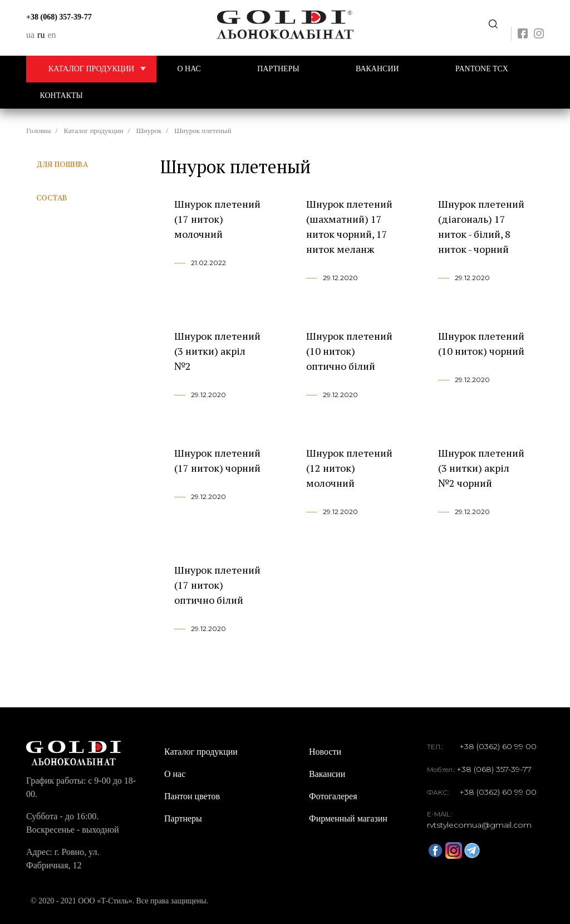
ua (30, 35)
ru (41, 35)
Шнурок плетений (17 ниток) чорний (217, 460)
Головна (39, 131)
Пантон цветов (192, 796)
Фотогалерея (333, 796)
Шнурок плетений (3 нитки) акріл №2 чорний (481, 468)
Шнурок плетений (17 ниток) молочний (217, 219)
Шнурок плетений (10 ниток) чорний (481, 343)
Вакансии (377, 69)
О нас (189, 69)
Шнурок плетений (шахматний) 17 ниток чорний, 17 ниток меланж (349, 226)
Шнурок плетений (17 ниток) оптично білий (217, 585)
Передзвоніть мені (493, 24)
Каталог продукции (102, 69)
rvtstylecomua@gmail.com (479, 825)
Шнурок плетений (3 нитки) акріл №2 (217, 351)
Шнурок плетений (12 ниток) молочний (349, 468)
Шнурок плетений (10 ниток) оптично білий (349, 351)
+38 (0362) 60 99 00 (498, 746)
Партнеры (278, 69)
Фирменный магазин (348, 818)
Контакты (62, 96)
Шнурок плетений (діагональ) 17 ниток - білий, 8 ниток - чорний (481, 226)
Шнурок (149, 131)
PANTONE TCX (482, 69)
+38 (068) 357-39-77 (59, 17)
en (51, 35)
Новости (325, 752)
